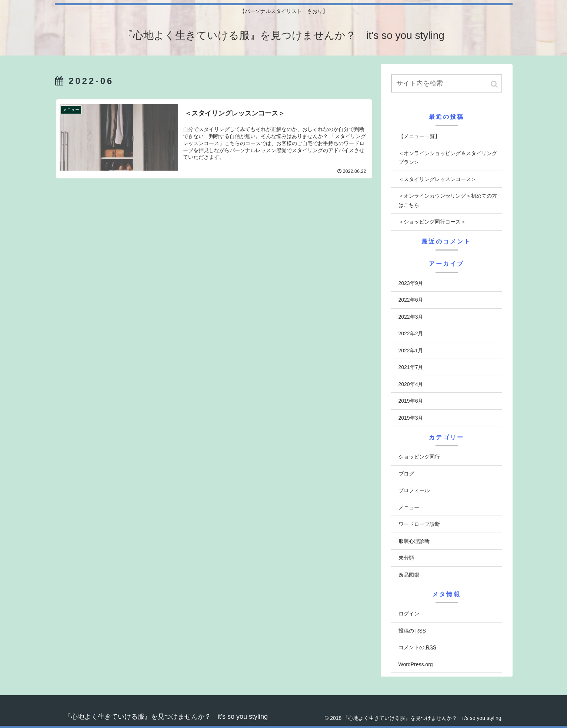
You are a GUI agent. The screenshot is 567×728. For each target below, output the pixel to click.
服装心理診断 (414, 541)
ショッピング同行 (419, 457)
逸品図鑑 (409, 575)
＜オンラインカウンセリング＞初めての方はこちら (448, 200)
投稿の (412, 631)
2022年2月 (411, 333)
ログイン (409, 614)
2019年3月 (411, 418)
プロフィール (414, 490)
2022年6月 (411, 300)
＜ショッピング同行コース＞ (432, 222)
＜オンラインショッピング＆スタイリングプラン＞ (448, 158)
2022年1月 (411, 350)
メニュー (409, 507)
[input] (447, 83)
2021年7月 (411, 367)
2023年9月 (411, 283)
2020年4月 (411, 384)
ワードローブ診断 (419, 524)
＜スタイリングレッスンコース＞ (437, 179)
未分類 (406, 558)
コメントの (418, 647)
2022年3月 (411, 317)
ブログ (406, 474)
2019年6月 (411, 401)
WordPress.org (416, 664)
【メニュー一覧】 (419, 136)
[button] (495, 84)
